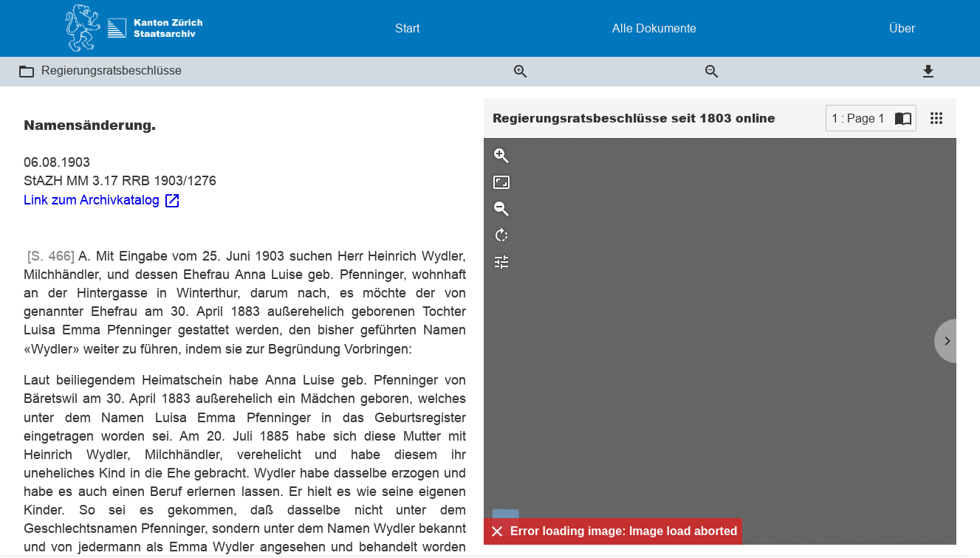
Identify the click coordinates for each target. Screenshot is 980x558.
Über (902, 28)
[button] (27, 72)
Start (407, 28)
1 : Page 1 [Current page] (858, 118)
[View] (936, 118)
